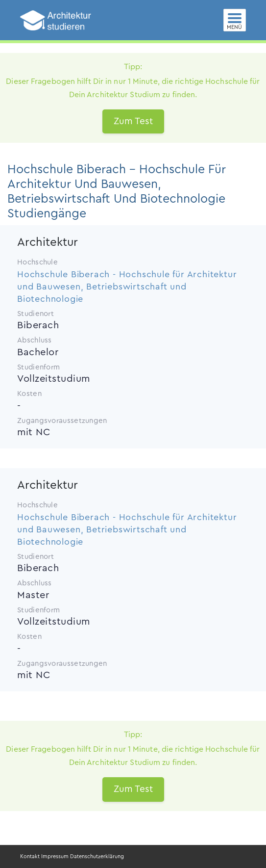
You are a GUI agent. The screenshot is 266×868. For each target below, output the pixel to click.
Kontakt (30, 856)
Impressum (55, 856)
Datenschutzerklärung (97, 856)
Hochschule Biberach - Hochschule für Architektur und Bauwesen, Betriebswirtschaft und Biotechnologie (127, 287)
